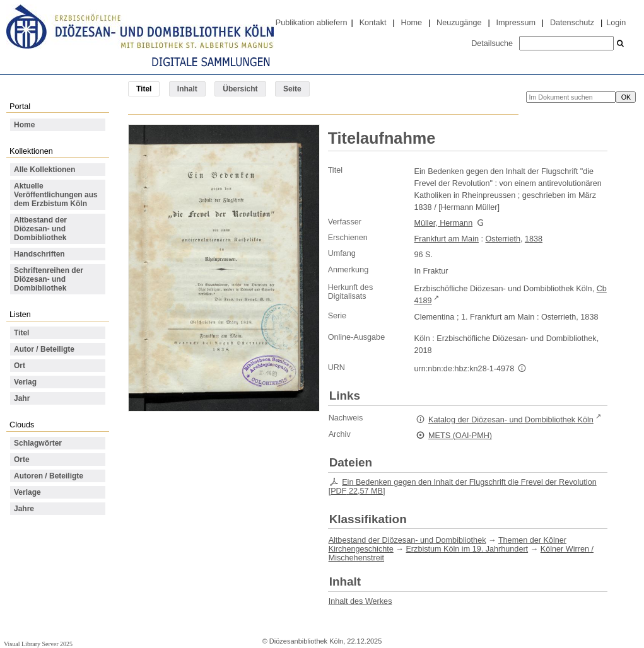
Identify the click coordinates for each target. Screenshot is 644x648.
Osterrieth (503, 239)
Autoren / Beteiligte (49, 476)
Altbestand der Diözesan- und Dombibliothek (40, 229)
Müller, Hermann (444, 223)
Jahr (22, 398)
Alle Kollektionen (44, 170)
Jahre (24, 509)
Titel (21, 333)
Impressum (516, 23)
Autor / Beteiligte (44, 349)
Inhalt (187, 89)
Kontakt (373, 23)
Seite (292, 89)
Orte (22, 460)
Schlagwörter (38, 443)
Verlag (25, 382)
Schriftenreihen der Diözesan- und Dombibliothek (49, 279)
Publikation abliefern (312, 23)
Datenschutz (572, 23)
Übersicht (240, 89)
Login (616, 23)
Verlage (27, 492)
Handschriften (39, 254)
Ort (20, 366)
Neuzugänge (459, 23)
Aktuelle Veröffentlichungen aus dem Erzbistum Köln (56, 195)
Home (411, 23)
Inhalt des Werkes (360, 601)
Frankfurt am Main (447, 239)
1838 (534, 239)
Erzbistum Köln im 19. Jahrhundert (467, 549)
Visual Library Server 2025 (38, 644)
